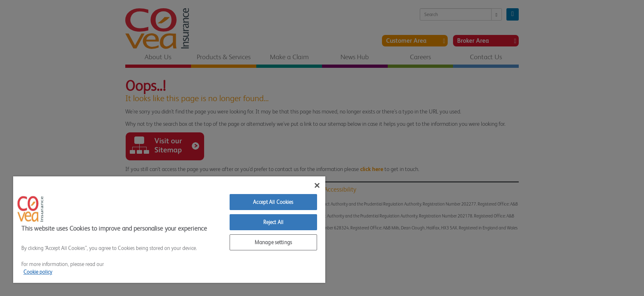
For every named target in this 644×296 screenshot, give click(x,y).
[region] (169, 230)
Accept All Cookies (273, 202)
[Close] (317, 185)
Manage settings (273, 242)
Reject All (273, 222)
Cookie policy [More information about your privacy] (38, 272)
